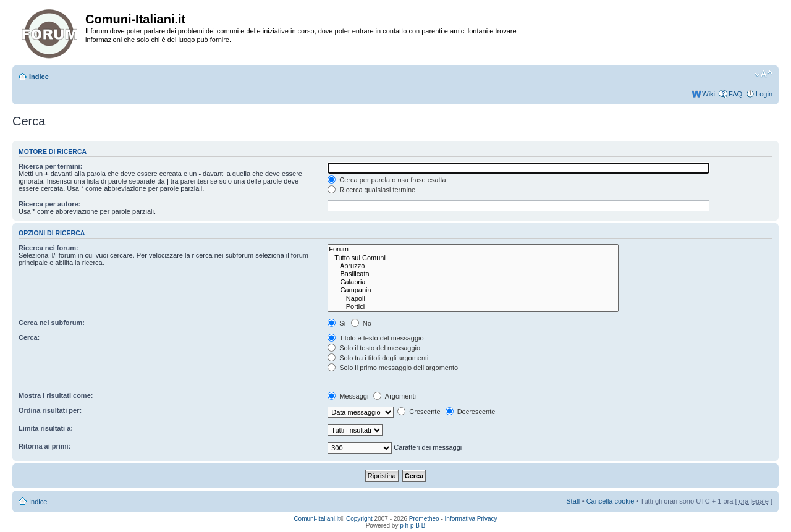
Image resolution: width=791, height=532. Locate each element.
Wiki (709, 94)
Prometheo (424, 519)
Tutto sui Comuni (473, 258)
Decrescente (471, 412)
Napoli (473, 299)
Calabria (473, 282)
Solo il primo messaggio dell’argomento (393, 368)
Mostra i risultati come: (56, 395)
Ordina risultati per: (50, 410)
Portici (473, 307)
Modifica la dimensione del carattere (764, 74)
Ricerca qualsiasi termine (371, 190)
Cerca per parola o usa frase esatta (387, 180)
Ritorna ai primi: (44, 446)
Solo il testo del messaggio (374, 348)
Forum (473, 249)
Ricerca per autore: (49, 204)
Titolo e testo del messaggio (375, 338)
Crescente (419, 412)
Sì (336, 323)
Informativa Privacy (471, 519)
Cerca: (29, 337)
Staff (573, 501)
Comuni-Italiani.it (316, 519)
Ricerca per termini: (50, 166)
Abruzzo (473, 266)
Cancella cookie (611, 501)
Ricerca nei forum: (49, 248)
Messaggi (348, 396)
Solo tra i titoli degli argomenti (378, 358)
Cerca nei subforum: (52, 323)
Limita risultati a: (46, 428)
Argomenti (395, 396)
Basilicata (473, 274)
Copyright (359, 519)
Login (764, 94)
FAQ (735, 94)
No (361, 323)
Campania (473, 290)
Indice (39, 77)
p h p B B (412, 526)
